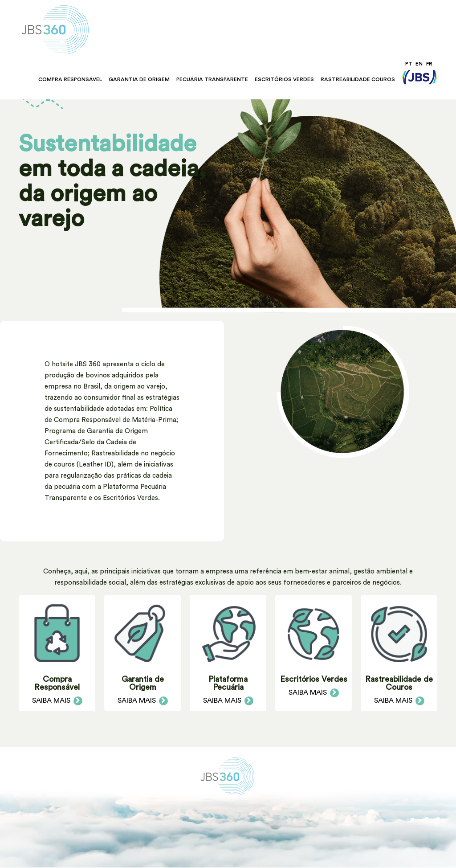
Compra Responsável (70, 79)
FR (429, 64)
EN (419, 64)
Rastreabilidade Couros (358, 79)
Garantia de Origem (139, 79)
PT (409, 64)
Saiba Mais (57, 700)
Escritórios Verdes (284, 79)
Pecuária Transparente (212, 79)
